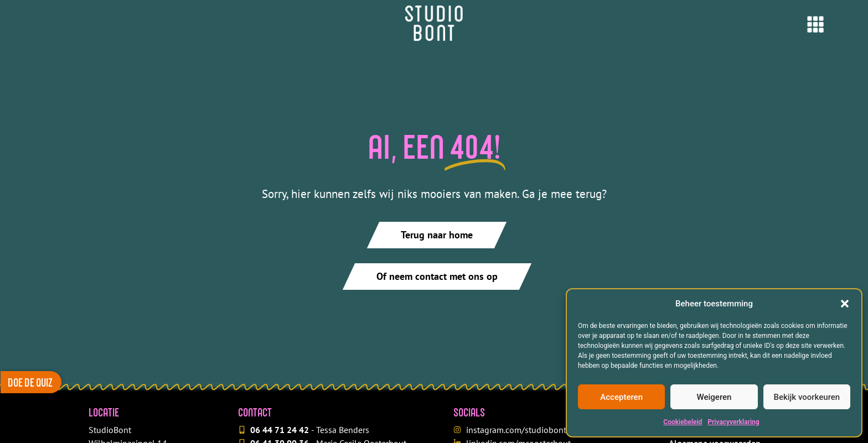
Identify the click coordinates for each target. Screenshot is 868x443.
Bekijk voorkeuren (807, 397)
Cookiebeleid (683, 422)
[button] (845, 304)
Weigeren (714, 397)
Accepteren (621, 397)
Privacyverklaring (733, 422)
